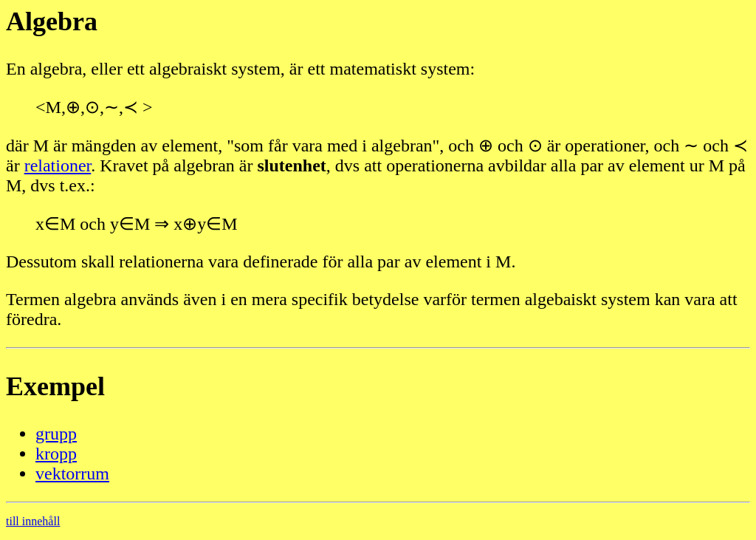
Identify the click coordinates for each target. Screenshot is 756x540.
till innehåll (33, 521)
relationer (58, 165)
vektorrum (72, 474)
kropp (56, 454)
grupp (56, 434)
